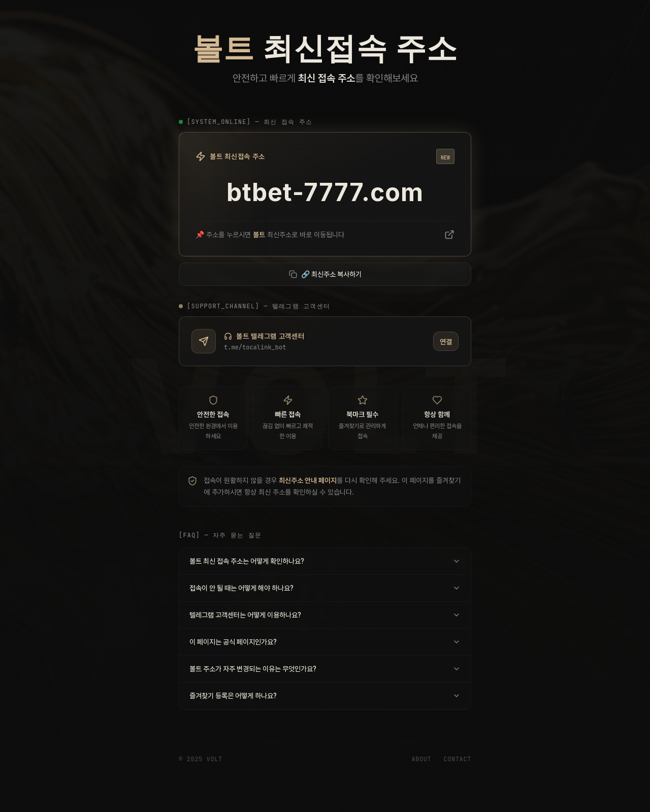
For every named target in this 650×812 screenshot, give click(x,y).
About (421, 759)
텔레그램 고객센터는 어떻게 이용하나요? (325, 615)
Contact (457, 759)
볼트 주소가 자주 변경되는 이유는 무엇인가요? (325, 669)
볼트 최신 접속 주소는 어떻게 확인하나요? (325, 561)
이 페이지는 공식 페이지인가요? (325, 642)
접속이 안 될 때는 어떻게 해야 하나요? (325, 588)
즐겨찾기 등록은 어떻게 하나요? (325, 696)
